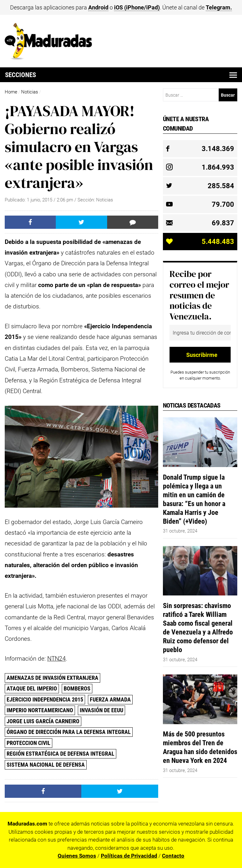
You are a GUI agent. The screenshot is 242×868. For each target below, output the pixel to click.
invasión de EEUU (101, 710)
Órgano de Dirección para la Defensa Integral (69, 732)
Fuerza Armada (110, 699)
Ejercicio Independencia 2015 (45, 699)
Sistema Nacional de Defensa (46, 765)
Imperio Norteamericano (40, 710)
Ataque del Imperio (32, 688)
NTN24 (57, 659)
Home (11, 92)
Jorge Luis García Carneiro (43, 721)
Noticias (30, 92)
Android (98, 7)
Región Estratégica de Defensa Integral (60, 754)
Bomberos (77, 688)
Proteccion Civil (29, 743)
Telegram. (219, 7)
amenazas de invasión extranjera (52, 678)
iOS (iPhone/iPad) (137, 7)
